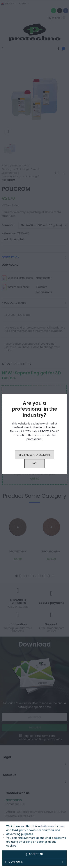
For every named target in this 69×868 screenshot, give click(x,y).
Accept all (34, 854)
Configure (34, 862)
